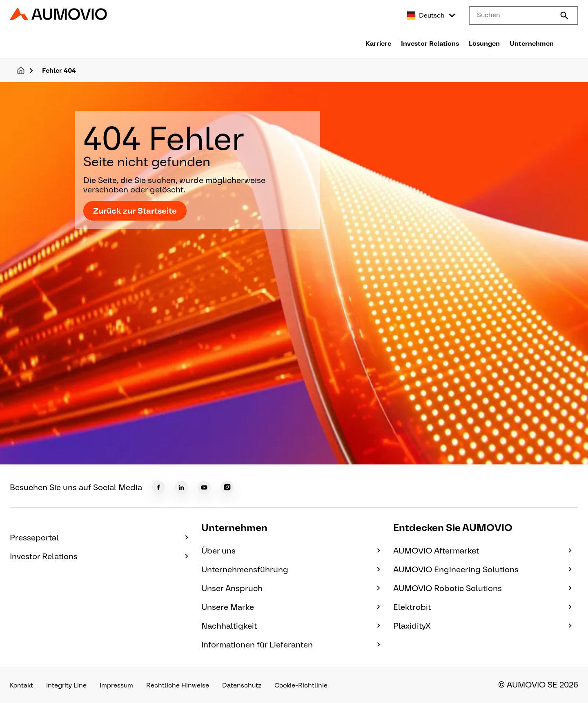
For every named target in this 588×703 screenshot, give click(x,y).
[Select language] (432, 16)
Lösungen (484, 44)
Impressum (116, 685)
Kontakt (21, 685)
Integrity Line (66, 685)
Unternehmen (532, 44)
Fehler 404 (59, 70)
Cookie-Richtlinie (301, 685)
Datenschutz (242, 685)
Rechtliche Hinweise (178, 685)
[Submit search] (564, 16)
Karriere (378, 44)
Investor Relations (430, 44)
